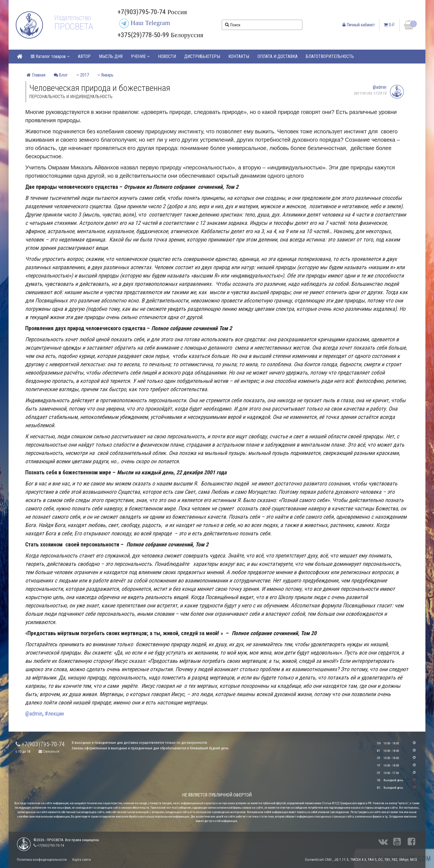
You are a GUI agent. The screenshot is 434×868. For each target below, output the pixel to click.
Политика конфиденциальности (42, 860)
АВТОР (84, 56)
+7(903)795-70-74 (40, 744)
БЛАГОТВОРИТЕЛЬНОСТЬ (330, 56)
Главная (36, 75)
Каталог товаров (50, 56)
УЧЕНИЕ (140, 56)
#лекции (54, 714)
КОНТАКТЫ (239, 56)
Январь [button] (105, 75)
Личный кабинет (359, 25)
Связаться (49, 751)
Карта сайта (82, 860)
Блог (61, 75)
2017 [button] (83, 75)
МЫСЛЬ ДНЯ (111, 56)
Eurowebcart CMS (318, 860)
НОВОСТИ (167, 56)
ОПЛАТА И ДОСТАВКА (278, 56)
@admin (380, 87)
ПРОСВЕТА (74, 26)
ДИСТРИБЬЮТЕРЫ (202, 56)
